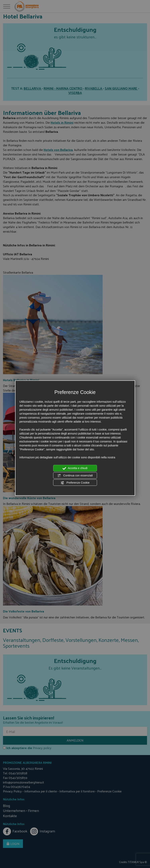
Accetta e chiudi (75, 468)
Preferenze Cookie (75, 483)
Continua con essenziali (75, 475)
